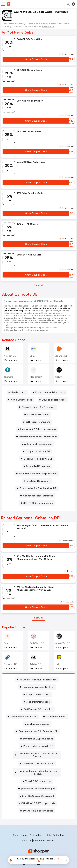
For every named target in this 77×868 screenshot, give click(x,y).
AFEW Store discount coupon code (38, 680)
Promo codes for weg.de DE (38, 746)
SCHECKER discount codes (38, 503)
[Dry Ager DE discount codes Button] (37, 805)
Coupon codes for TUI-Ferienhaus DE (38, 731)
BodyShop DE (37, 643)
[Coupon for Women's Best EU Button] (37, 687)
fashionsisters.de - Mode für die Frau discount (38, 768)
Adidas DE (35, 664)
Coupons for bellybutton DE (38, 459)
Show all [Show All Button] (38, 285)
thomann (9, 377)
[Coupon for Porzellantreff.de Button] (37, 496)
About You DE (63, 643)
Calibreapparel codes (38, 415)
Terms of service (54, 851)
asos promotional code (38, 702)
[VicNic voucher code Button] (20, 400)
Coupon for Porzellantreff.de (38, 496)
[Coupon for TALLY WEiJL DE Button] (37, 761)
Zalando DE (61, 356)
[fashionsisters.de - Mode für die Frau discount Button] (37, 768)
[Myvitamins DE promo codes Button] (37, 739)
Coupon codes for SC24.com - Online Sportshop (38, 753)
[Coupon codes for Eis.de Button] (22, 717)
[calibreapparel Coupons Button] (37, 422)
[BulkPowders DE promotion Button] (37, 709)
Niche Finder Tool (55, 830)
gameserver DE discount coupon (38, 783)
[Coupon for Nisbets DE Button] (37, 451)
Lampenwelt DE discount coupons (38, 429)
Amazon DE (10, 356)
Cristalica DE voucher (38, 481)
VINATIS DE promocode (38, 776)
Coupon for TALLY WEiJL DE (38, 761)
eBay (32, 356)
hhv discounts (18, 392)
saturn (59, 377)
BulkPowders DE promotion (38, 709)
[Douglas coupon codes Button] (53, 400)
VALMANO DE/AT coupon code (38, 798)
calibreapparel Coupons (38, 422)
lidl (57, 664)
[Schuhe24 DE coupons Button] (37, 466)
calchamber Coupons (38, 724)
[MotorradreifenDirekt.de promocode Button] (37, 474)
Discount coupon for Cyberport (38, 407)
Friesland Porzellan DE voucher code (38, 437)
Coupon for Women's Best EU (38, 687)
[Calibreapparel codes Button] (37, 415)
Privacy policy (40, 851)
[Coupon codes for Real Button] (37, 694)
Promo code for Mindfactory (50, 392)
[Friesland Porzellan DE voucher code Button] (37, 437)
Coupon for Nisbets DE (38, 451)
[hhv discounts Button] (17, 392)
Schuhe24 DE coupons (38, 466)
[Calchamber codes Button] (55, 717)
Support (51, 835)
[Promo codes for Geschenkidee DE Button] (37, 488)
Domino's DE (11, 664)
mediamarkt (36, 377)
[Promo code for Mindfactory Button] (49, 392)
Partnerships (36, 830)
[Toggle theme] (73, 4)
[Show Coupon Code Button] (36, 59)
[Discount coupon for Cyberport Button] (37, 407)
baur (6, 643)
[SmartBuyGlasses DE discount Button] (37, 790)
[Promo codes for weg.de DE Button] (37, 746)
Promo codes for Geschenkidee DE (38, 488)
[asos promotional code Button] (37, 702)
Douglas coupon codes (54, 400)
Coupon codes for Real (38, 694)
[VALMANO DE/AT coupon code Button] (37, 798)
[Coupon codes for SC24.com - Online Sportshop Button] (37, 753)
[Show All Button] (38, 618)
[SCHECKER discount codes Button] (37, 503)
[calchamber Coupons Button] (37, 724)
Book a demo (20, 830)
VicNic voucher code (21, 400)
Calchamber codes (56, 717)
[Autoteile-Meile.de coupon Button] (37, 444)
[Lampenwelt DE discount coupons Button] (37, 429)
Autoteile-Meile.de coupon (38, 444)
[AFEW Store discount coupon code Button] (37, 680)
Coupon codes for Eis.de (23, 717)
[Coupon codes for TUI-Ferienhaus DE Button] (37, 731)
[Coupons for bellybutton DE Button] (37, 459)
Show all (38, 618)
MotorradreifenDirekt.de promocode (38, 474)
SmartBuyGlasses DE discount (38, 790)
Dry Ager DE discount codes (38, 805)
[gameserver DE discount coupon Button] (37, 783)
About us (27, 835)
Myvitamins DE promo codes (38, 739)
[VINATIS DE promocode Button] (37, 776)
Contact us (39, 835)
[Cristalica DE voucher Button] (37, 481)
